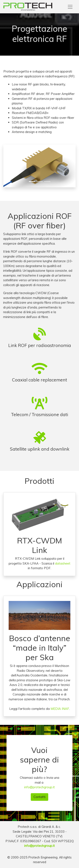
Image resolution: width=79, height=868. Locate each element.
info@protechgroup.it (39, 787)
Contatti (39, 797)
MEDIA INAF (60, 709)
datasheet (63, 563)
